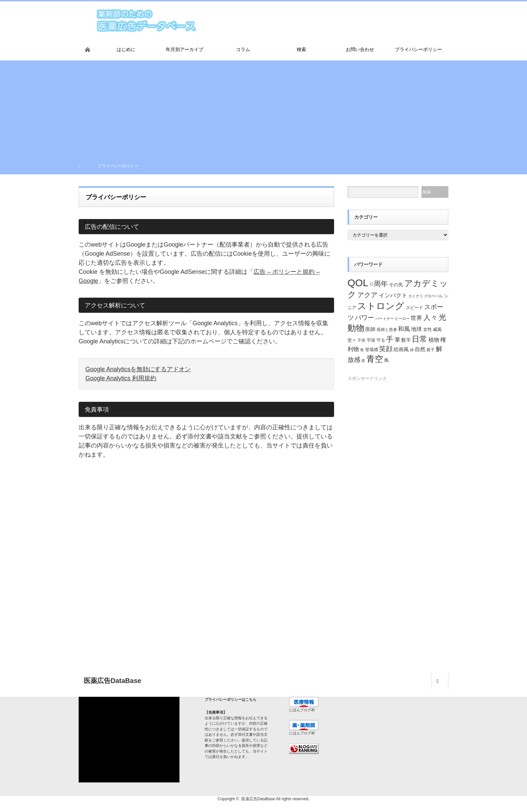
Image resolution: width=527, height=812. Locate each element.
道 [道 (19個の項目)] (363, 360)
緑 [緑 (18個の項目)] (412, 350)
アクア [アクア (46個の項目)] (367, 295)
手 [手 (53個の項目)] (390, 339)
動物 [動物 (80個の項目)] (356, 328)
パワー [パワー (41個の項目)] (364, 318)
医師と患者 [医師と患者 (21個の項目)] (387, 330)
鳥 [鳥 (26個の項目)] (387, 360)
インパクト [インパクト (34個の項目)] (393, 295)
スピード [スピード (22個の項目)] (414, 308)
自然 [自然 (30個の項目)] (420, 349)
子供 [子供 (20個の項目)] (361, 340)
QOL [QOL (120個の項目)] (358, 283)
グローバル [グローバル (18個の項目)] (433, 296)
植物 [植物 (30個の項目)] (434, 340)
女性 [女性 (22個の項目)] (428, 330)
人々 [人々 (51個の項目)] (431, 317)
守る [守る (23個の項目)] (381, 340)
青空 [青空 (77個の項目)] (375, 359)
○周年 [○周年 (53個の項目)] (379, 284)
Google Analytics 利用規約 (121, 378)
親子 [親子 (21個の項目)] (431, 350)
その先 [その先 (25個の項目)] (396, 285)
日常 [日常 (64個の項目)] (419, 339)
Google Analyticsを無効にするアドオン (138, 369)
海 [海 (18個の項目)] (362, 350)
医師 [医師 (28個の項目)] (370, 329)
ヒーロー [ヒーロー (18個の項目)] (402, 318)
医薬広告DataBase (258, 799)
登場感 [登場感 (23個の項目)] (372, 350)
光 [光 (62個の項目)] (442, 317)
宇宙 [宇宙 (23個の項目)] (371, 340)
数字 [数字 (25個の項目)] (406, 340)
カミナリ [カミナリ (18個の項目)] (416, 296)
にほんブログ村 (302, 710)
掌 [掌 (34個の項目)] (397, 340)
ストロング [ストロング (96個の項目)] (381, 306)
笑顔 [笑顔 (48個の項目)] (386, 349)
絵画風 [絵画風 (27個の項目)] (401, 349)
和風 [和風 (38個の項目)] (404, 329)
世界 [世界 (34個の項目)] (416, 318)
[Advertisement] (263, 108)
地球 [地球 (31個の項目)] (416, 329)
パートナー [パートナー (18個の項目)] (385, 318)
